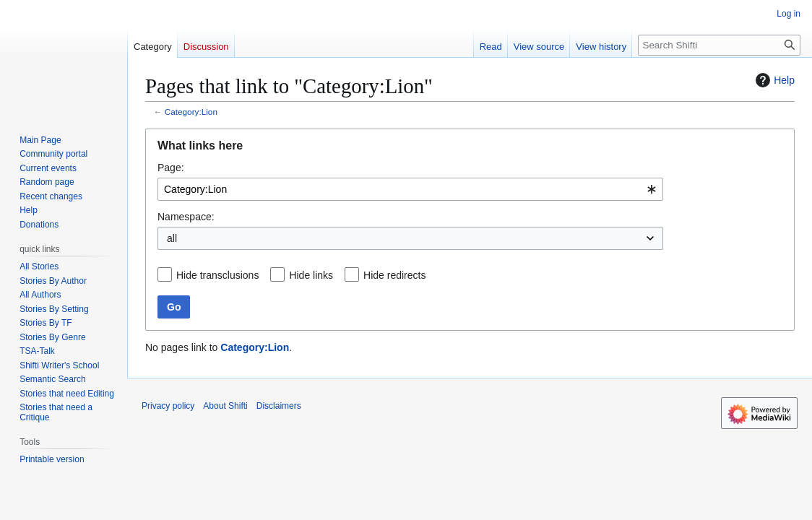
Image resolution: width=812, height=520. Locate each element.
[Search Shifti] (719, 45)
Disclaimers (279, 406)
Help (773, 80)
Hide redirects (394, 275)
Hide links (311, 275)
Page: (171, 168)
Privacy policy (168, 406)
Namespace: (186, 217)
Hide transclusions (217, 275)
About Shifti (225, 406)
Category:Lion (191, 112)
